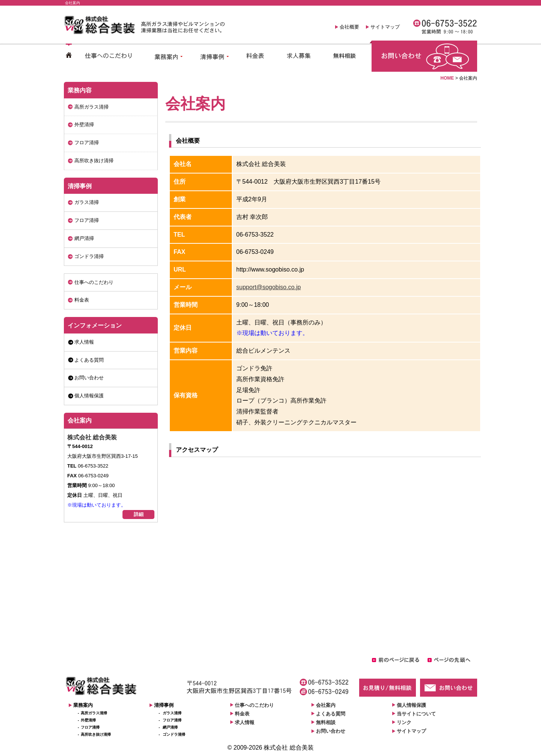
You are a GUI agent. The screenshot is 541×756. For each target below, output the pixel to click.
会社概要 (349, 27)
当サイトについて (416, 714)
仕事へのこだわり (94, 282)
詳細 (139, 514)
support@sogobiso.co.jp (269, 287)
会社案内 (80, 420)
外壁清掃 (84, 124)
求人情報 (84, 342)
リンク (404, 722)
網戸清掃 (84, 238)
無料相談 (326, 722)
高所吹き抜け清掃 (94, 161)
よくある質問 (89, 360)
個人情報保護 (89, 396)
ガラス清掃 (87, 202)
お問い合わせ (89, 378)
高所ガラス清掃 (91, 107)
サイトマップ (385, 27)
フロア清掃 (87, 143)
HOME (447, 78)
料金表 (82, 300)
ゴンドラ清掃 (89, 256)
